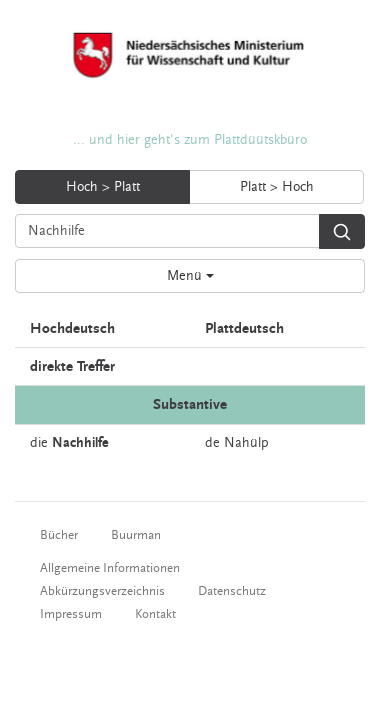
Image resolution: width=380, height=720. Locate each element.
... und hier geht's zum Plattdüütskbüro (190, 140)
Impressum (71, 614)
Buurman (136, 535)
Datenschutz (232, 591)
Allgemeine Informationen (110, 568)
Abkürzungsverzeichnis (102, 591)
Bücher (59, 535)
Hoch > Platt (103, 187)
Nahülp (246, 443)
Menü (190, 276)
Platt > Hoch (277, 187)
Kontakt (155, 614)
